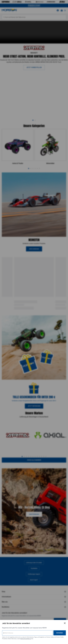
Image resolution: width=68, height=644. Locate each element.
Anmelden (60, 633)
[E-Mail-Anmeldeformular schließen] (65, 623)
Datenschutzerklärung (26, 639)
